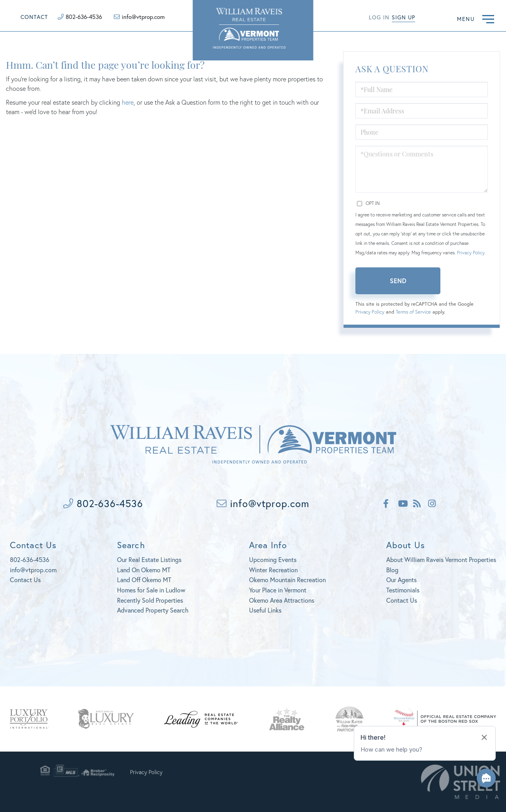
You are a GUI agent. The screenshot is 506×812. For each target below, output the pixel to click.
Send (398, 281)
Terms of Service (413, 312)
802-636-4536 (84, 17)
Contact (34, 17)
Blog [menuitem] (392, 570)
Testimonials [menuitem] (403, 590)
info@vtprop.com (143, 17)
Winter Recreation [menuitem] (273, 570)
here (128, 102)
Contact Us (25, 580)
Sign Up (403, 17)
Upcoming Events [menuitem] (273, 559)
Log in (379, 17)
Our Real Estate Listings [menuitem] (149, 559)
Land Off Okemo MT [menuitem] (144, 580)
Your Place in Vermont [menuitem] (278, 590)
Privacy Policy (471, 253)
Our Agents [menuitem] (401, 580)
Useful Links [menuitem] (265, 610)
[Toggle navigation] (488, 18)
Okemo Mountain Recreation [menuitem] (287, 580)
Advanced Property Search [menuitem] (153, 610)
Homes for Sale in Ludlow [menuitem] (151, 590)
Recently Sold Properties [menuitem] (150, 600)
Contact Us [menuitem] (402, 600)
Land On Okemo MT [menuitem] (144, 570)
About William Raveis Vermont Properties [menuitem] (441, 559)
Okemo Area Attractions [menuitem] (282, 600)
